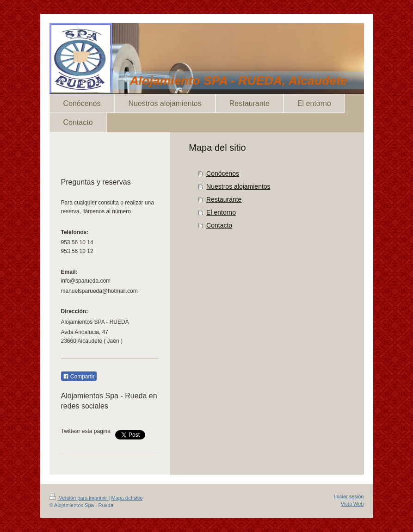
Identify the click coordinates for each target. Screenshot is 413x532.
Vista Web (352, 504)
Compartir (79, 377)
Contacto (219, 225)
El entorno (221, 212)
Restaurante (224, 199)
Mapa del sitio (127, 498)
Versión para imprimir (79, 498)
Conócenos (223, 173)
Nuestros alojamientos (238, 186)
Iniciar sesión (349, 496)
